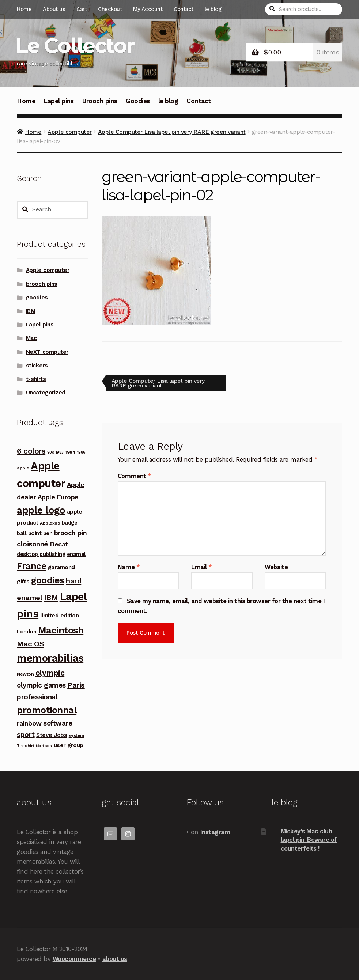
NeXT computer (47, 352)
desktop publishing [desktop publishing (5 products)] (41, 554)
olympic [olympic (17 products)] (50, 673)
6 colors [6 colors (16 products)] (31, 451)
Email (202, 567)
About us (54, 9)
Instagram (215, 832)
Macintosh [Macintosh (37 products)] (61, 630)
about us (115, 959)
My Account (148, 9)
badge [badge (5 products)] (70, 523)
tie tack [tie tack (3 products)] (44, 746)
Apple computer (69, 132)
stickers (37, 366)
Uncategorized (46, 393)
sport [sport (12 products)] (26, 735)
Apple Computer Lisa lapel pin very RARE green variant (172, 132)
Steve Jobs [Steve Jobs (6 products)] (52, 735)
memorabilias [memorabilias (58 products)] (50, 658)
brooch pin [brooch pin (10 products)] (71, 533)
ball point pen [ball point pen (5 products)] (35, 533)
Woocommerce (74, 959)
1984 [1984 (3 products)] (70, 452)
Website (276, 567)
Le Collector (75, 46)
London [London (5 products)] (27, 632)
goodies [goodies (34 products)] (48, 580)
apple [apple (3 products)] (23, 468)
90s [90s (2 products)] (51, 452)
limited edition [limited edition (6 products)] (60, 615)
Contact (184, 9)
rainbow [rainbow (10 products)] (29, 723)
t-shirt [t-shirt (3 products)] (28, 746)
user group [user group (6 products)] (69, 745)
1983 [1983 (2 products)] (60, 452)
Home (24, 9)
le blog (213, 9)
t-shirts (36, 379)
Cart (82, 9)
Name (129, 567)
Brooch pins (100, 101)
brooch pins (42, 284)
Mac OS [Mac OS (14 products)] (30, 644)
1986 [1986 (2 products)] (81, 452)
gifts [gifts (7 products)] (23, 581)
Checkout (110, 9)
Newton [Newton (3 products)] (25, 674)
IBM (31, 311)
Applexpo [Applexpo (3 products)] (50, 523)
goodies (37, 298)
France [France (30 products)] (31, 566)
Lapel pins (58, 101)
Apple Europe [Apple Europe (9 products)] (58, 497)
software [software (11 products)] (58, 723)
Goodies (138, 101)
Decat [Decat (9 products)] (59, 544)
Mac (31, 338)
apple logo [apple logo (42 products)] (41, 510)
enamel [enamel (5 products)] (76, 554)
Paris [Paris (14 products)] (76, 685)
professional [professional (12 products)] (37, 697)
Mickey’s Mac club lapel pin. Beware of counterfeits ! (309, 840)
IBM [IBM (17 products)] (51, 597)
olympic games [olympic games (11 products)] (41, 685)
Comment (135, 476)
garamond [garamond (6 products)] (61, 567)
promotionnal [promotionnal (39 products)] (47, 710)
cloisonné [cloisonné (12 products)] (33, 544)
